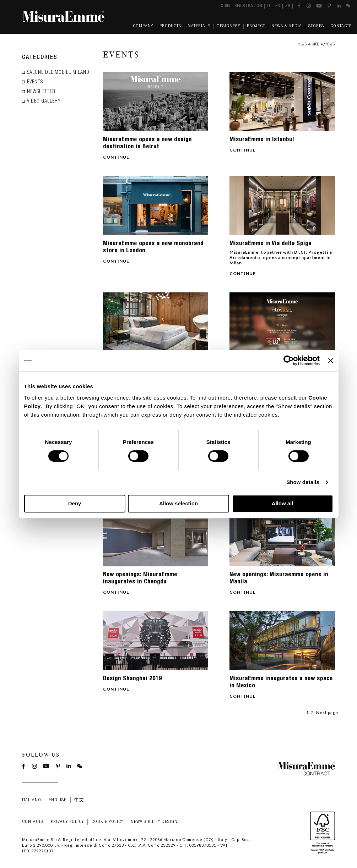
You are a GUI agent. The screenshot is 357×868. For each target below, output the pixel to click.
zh (288, 6)
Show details (303, 482)
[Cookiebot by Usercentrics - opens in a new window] (289, 361)
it (269, 6)
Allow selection (178, 503)
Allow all (283, 503)
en (278, 6)
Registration (248, 6)
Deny (75, 503)
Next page (327, 712)
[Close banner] (331, 361)
